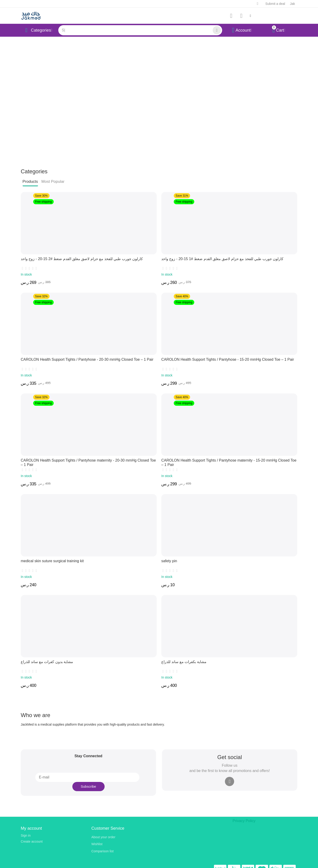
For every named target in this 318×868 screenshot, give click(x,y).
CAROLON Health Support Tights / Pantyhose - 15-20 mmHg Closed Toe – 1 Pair (219, 358)
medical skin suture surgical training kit (48, 560)
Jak (292, 4)
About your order (103, 829)
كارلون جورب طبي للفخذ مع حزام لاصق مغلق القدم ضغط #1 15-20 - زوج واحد (215, 258)
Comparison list (102, 843)
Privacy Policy (243, 812)
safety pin (168, 560)
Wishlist (97, 836)
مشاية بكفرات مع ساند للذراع (181, 661)
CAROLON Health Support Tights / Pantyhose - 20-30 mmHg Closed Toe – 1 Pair (79, 358)
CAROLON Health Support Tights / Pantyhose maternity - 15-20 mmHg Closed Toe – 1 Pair (227, 459)
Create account (32, 833)
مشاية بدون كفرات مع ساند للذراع (44, 661)
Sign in (26, 827)
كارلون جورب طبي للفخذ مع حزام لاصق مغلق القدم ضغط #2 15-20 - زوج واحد (75, 258)
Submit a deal (275, 4)
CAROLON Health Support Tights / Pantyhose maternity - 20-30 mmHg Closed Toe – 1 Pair (86, 459)
